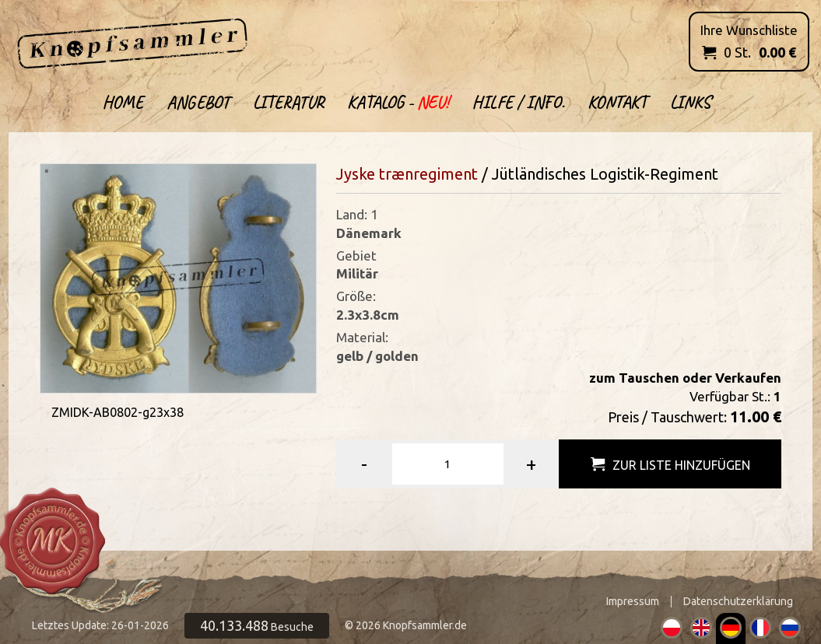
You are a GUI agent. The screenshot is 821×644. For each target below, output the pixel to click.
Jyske (356, 174)
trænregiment (428, 174)
